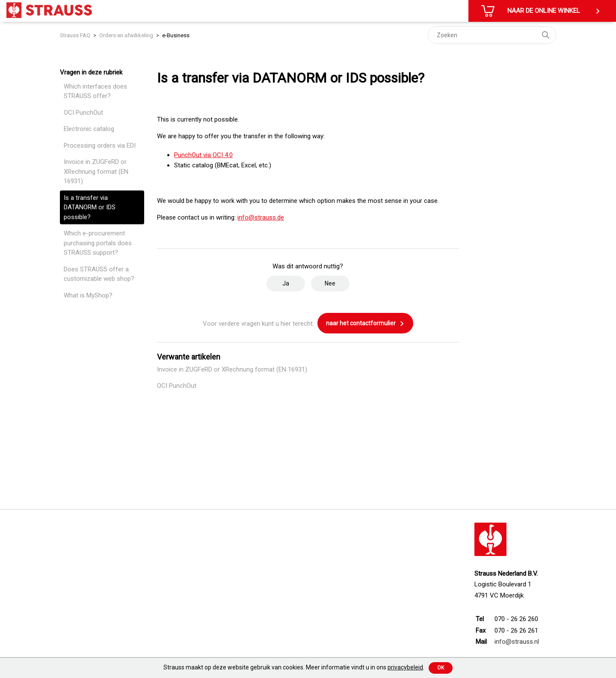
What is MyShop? (88, 295)
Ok (441, 668)
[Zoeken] (492, 35)
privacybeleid (405, 667)
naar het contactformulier (365, 324)
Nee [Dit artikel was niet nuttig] (330, 283)
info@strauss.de (261, 217)
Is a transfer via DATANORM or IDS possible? (90, 207)
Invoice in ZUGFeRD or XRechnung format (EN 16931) (96, 171)
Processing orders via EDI (100, 146)
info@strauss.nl (517, 642)
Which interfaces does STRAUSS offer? (95, 91)
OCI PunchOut (83, 113)
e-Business (176, 35)
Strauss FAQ (76, 35)
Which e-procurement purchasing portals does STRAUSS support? (98, 243)
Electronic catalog (89, 129)
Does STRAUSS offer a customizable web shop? (99, 274)
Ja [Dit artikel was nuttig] (286, 283)
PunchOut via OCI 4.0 (203, 155)
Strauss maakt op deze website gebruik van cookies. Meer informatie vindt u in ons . (294, 667)
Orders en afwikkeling (126, 35)
